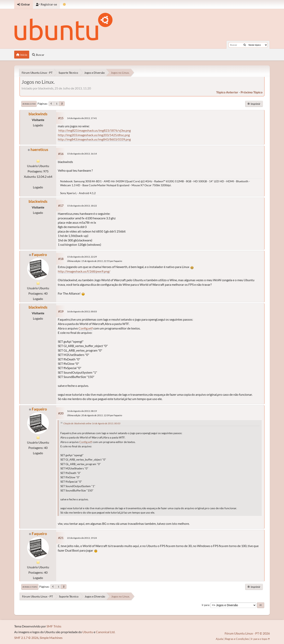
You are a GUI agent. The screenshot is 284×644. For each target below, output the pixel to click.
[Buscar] (245, 45)
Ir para (206, 605)
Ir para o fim (29, 104)
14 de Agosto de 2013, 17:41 (82, 118)
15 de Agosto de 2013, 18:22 (82, 206)
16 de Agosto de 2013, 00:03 (82, 311)
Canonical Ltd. (106, 632)
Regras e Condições (237, 639)
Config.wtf (86, 328)
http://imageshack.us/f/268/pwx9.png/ (84, 271)
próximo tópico (252, 92)
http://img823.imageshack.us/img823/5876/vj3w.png (95, 130)
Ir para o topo (30, 587)
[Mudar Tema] (64, 4)
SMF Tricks (54, 626)
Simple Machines (51, 638)
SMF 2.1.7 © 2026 (26, 638)
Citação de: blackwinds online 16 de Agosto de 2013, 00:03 (92, 423)
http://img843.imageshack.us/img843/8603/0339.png (94, 139)
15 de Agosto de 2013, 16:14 (82, 154)
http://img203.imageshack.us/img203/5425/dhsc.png (94, 135)
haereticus (39, 149)
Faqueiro (39, 255)
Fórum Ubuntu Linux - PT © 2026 (247, 633)
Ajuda (219, 639)
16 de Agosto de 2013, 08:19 (82, 411)
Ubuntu (88, 632)
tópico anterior (227, 92)
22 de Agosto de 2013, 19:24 (82, 538)
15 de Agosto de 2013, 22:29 (82, 257)
